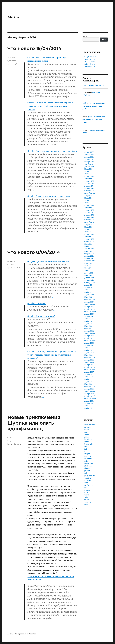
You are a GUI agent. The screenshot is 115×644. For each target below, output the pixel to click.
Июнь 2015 (88, 171)
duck (86, 432)
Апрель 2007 (89, 382)
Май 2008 (88, 350)
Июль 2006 (89, 403)
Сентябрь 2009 (90, 312)
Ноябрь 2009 (89, 307)
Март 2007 (88, 384)
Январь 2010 (89, 302)
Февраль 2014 (89, 210)
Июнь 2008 (89, 348)
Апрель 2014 (89, 205)
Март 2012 (88, 251)
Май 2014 (88, 203)
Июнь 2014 (88, 200)
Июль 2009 (89, 316)
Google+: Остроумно (37, 303)
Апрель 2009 (89, 324)
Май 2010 (88, 292)
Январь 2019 (89, 162)
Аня (14, 64)
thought (87, 490)
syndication (12, 61)
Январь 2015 (89, 184)
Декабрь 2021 (89, 155)
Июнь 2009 (89, 319)
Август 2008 (89, 343)
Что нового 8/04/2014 (34, 252)
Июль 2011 (88, 266)
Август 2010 (89, 285)
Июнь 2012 (88, 244)
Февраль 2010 (89, 300)
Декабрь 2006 (90, 391)
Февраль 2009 (90, 329)
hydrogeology (89, 444)
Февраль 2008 (90, 358)
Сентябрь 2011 (90, 261)
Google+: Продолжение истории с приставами (49, 196)
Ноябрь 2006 (89, 394)
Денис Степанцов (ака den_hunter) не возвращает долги (94, 106)
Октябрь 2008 (90, 338)
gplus (10, 64)
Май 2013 (88, 232)
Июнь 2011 (88, 268)
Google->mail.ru (90, 57)
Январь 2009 (89, 331)
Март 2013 (88, 237)
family (87, 435)
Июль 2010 (88, 287)
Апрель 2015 (89, 176)
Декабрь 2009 (90, 304)
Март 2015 (88, 179)
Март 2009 (88, 326)
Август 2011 (89, 263)
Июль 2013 (88, 227)
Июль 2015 (88, 169)
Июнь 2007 (89, 377)
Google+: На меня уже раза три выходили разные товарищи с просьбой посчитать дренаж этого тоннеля (50, 106)
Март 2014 (88, 208)
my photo (88, 456)
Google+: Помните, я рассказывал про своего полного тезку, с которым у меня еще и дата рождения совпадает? (52, 355)
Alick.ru (14, 17)
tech (86, 488)
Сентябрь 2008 (90, 341)
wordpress (88, 502)
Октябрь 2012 (89, 242)
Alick (84, 86)
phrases (87, 468)
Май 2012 (88, 246)
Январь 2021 (89, 157)
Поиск (85, 36)
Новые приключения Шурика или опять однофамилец (34, 423)
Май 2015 (88, 174)
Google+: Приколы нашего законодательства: (49, 261)
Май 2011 (88, 271)
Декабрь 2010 (89, 278)
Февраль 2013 (89, 239)
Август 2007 (89, 372)
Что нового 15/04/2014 (34, 48)
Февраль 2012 (89, 254)
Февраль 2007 (90, 387)
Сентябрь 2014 (90, 193)
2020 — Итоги (90, 62)
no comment (89, 459)
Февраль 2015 (89, 181)
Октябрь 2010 (89, 283)
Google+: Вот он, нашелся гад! (41, 316)
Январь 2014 (89, 213)
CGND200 (88, 427)
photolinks (88, 466)
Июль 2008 (89, 345)
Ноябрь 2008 (89, 336)
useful (87, 495)
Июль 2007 (89, 374)
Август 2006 (89, 401)
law (9, 444)
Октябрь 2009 (90, 309)
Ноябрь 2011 (89, 258)
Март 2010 (88, 297)
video (86, 497)
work (86, 505)
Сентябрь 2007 (90, 370)
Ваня (18, 64)
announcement (90, 425)
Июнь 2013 (88, 229)
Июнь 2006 (89, 406)
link (86, 449)
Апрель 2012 (89, 249)
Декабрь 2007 (89, 362)
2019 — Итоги (90, 64)
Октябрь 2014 (89, 191)
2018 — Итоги (90, 67)
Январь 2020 (89, 159)
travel (86, 493)
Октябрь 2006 (90, 396)
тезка (19, 444)
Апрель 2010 (89, 295)
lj (85, 451)
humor (87, 442)
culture (87, 430)
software (87, 480)
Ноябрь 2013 (89, 217)
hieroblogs (88, 439)
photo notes (89, 464)
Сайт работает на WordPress (26, 634)
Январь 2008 (89, 360)
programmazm (90, 476)
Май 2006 (88, 408)
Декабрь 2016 (89, 167)
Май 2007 (88, 379)
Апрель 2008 (89, 353)
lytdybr (10, 441)
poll (86, 473)
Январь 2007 (89, 389)
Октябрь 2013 (89, 220)
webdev (87, 500)
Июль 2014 (88, 198)
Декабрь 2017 (89, 164)
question (88, 478)
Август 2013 (89, 225)
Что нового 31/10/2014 (96, 86)
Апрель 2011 (89, 273)
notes (86, 461)
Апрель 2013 (89, 234)
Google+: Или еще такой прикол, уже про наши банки (52, 151)
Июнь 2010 (88, 290)
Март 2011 (88, 275)
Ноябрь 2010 (89, 280)
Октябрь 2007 (90, 367)
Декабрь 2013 (89, 215)
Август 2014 (89, 196)
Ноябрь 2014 (89, 188)
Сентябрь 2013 (90, 222)
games (87, 437)
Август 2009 (89, 314)
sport (86, 483)
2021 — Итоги (90, 59)
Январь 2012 (89, 256)
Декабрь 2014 (89, 186)
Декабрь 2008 (90, 333)
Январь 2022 (89, 152)
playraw (87, 471)
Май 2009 (88, 321)
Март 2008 (88, 355)
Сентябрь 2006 (90, 399)
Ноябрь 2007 (89, 365)
